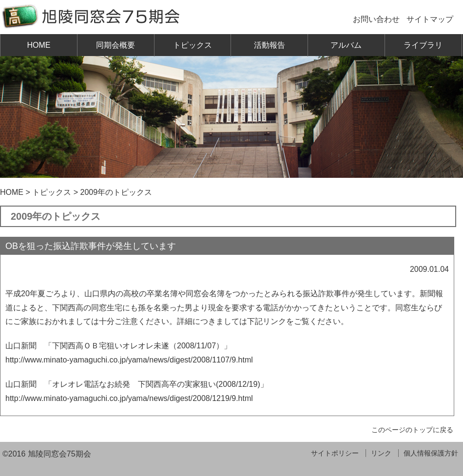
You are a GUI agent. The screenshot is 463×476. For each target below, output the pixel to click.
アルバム (346, 45)
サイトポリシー (335, 453)
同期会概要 (116, 45)
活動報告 (270, 45)
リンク (381, 453)
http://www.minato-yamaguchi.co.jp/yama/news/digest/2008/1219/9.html (129, 398)
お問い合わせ (376, 19)
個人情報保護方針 (431, 453)
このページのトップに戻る (412, 430)
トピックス (193, 45)
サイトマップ (430, 19)
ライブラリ (423, 45)
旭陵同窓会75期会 (59, 454)
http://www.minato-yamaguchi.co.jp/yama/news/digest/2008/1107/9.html (129, 360)
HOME (39, 45)
